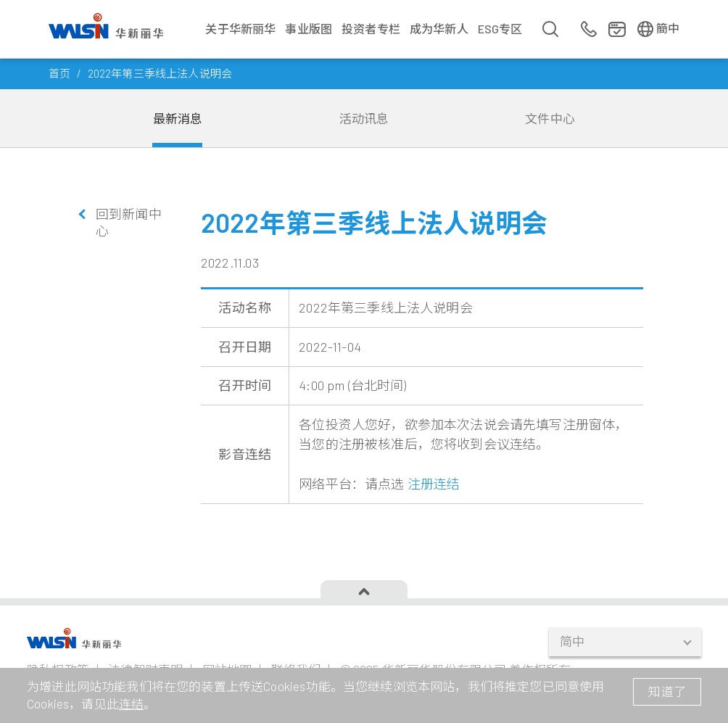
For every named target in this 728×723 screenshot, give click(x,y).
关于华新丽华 (240, 29)
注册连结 (434, 484)
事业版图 (309, 29)
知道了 (667, 691)
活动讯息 (364, 118)
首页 (59, 73)
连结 (131, 703)
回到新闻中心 (129, 222)
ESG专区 (500, 29)
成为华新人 (439, 29)
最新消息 (178, 118)
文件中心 (550, 118)
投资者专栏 (371, 29)
